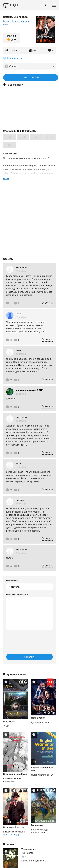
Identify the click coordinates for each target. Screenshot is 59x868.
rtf (36, 137)
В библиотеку (15, 85)
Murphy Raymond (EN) (43, 775)
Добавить (30, 657)
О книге (14, 66)
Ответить (47, 303)
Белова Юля (10, 21)
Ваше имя (12, 580)
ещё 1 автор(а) (11, 835)
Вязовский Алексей (13, 832)
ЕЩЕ (6, 179)
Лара (18, 313)
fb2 (9, 137)
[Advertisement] (30, 194)
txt (9, 145)
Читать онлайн (31, 78)
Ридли (14, 5)
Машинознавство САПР (30, 390)
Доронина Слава (40, 722)
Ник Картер (27, 853)
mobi (50, 137)
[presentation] (25, 638)
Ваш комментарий (17, 594)
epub (23, 137)
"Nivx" (6, 726)
